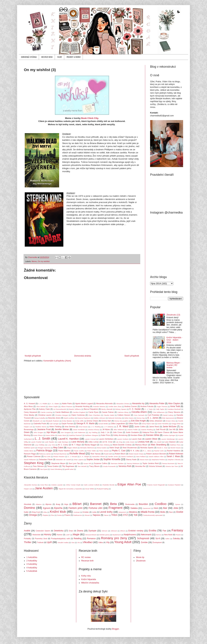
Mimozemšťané (91, 535)
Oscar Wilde (89, 489)
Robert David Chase (136, 454)
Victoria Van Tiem (172, 466)
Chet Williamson (159, 412)
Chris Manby (29, 415)
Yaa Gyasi (44, 469)
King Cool (36, 512)
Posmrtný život (41, 539)
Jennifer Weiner (62, 429)
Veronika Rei (140, 466)
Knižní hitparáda (89, 579)
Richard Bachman (60, 454)
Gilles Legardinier (118, 424)
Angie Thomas (162, 406)
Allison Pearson (67, 406)
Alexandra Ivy (138, 403)
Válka (101, 542)
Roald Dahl (108, 454)
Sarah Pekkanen (30, 460)
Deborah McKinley (115, 418)
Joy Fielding (93, 432)
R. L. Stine (147, 451)
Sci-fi (158, 539)
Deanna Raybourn (84, 418)
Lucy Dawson (170, 442)
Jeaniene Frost (44, 429)
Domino (29, 508)
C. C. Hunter (135, 409)
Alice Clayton (174, 403)
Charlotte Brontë (108, 485)
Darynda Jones (54, 418)
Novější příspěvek (33, 356)
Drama (80, 531)
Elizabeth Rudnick (52, 421)
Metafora (133, 512)
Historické (36, 535)
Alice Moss (28, 406)
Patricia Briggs (44, 450)
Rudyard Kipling (102, 489)
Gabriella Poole (40, 424)
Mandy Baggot (90, 445)
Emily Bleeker (67, 421)
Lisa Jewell (157, 442)
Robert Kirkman (176, 454)
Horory (47, 534)
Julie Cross (118, 432)
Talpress (96, 515)
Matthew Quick (29, 448)
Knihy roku (86, 576)
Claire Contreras (78, 415)
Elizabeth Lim (38, 421)
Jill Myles (106, 429)
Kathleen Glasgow (91, 435)
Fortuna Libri (96, 508)
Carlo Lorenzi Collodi (91, 485)
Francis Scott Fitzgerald (156, 485)
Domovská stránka (29, 57)
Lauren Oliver (151, 439)
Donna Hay (141, 418)
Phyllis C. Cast (119, 451)
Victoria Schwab (156, 466)
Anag (58, 504)
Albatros (39, 504)
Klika (45, 512)
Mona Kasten (102, 448)
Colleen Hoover (124, 415)
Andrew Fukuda (147, 406)
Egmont (46, 508)
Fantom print (76, 508)
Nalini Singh (115, 448)
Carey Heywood (30, 412)
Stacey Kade (131, 459)
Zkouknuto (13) (173, 315)
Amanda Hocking (82, 406)
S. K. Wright (85, 456)
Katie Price (106, 435)
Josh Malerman (80, 432)
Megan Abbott (72, 448)
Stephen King (34, 463)
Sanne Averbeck (127, 456)
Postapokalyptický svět (60, 539)
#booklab (28, 504)
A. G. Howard (29, 403)
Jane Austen (44, 488)
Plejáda (45, 515)
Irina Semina (70, 427)
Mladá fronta (148, 512)
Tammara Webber (117, 463)
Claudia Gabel (109, 415)
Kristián (86, 512)
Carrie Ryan (93, 412)
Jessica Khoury (94, 430)
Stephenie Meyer (58, 463)
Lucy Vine (51, 445)
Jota (176, 508)
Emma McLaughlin (121, 421)
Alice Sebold (41, 406)
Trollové (40, 542)
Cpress (178, 504)
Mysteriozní (117, 535)
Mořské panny (105, 535)
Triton (114, 515)
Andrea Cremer (131, 406)
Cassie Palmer (108, 412)
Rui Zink (47, 456)
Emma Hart (106, 421)
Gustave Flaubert (174, 485)
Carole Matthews (62, 412)
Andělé (27, 531)
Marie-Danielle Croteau (122, 445)
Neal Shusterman (130, 448)
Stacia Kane (144, 460)
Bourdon (143, 504)
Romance (91, 539)
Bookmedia (130, 504)
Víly (108, 542)
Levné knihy (106, 512)
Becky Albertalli (107, 409)
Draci (71, 531)
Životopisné (157, 542)
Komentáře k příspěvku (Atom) (57, 361)
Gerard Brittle (103, 424)
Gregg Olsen (176, 424)
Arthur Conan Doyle (73, 485)
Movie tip (140, 557)
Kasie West (62, 435)
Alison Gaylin (53, 406)
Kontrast (77, 512)
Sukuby (176, 539)
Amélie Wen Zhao (115, 406)
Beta (113, 504)
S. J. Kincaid (72, 456)
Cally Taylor (160, 409)
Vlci (79, 542)
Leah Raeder (49, 442)
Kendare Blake (137, 435)
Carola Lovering (46, 412)
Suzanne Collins (101, 463)
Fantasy (177, 530)
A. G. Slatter (55, 404)
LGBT (68, 535)
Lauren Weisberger (168, 439)
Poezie (178, 535)
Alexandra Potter (157, 403)
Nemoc (159, 535)
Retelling (78, 539)
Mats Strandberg (159, 445)
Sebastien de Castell (63, 460)
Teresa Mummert (168, 463)
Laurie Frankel (36, 442)
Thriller (28, 542)
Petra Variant (104, 451)
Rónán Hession (59, 456)
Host (156, 508)
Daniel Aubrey (168, 415)
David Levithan (69, 418)
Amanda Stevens (99, 406)
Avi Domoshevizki (60, 409)
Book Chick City (90, 118)
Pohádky (27, 539)
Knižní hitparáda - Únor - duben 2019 (174, 340)
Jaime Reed (154, 427)
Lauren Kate (137, 439)
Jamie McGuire (170, 427)
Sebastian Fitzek (46, 459)
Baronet (96, 504)
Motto (163, 512)
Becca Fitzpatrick (91, 409)
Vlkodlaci (88, 542)
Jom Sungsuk (66, 432)
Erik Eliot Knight (138, 421)
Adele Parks (67, 403)
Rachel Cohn (159, 451)
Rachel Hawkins (174, 451)
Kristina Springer (169, 435)
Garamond (147, 508)
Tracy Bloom (94, 466)
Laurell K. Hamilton (69, 439)
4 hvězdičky (32, 568)
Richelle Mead (77, 454)
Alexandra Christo (123, 404)
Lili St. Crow (107, 442)
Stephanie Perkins (158, 460)
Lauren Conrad (90, 439)
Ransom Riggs (30, 454)
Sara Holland (141, 456)
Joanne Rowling (147, 430)
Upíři (49, 542)
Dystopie (92, 531)
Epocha (58, 508)
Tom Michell (82, 466)
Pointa (59, 515)
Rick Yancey (96, 454)
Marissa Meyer (141, 445)
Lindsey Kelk (144, 442)
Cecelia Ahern (139, 412)
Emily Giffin (79, 421)
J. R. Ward (122, 426)
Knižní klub (58, 512)
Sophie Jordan (93, 459)
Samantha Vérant (99, 456)
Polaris (67, 515)
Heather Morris (41, 427)
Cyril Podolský (153, 415)
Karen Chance (163, 432)
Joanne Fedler (132, 430)
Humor (59, 535)
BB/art (77, 504)
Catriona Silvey (123, 412)
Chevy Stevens (174, 412)
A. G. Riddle (43, 404)
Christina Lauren (45, 415)
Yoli (135, 515)
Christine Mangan (61, 415)
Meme (34, 261)
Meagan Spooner (44, 448)
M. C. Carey (63, 445)
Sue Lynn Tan (74, 463)
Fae (164, 531)
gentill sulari (69, 469)
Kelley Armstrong (120, 435)
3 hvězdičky (32, 564)
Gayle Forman (67, 424)
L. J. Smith (43, 439)
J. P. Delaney (108, 427)
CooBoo (161, 504)
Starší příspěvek (132, 356)
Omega (33, 515)
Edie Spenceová (168, 418)
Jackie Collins (140, 427)
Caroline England (79, 412)
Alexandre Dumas (30, 485)
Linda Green (130, 442)
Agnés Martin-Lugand (84, 403)
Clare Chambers (94, 415)
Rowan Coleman (34, 456)
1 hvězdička (32, 557)
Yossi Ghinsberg (56, 469)
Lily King (119, 442)
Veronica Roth (125, 466)
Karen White (50, 435)
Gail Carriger (54, 424)
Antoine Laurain (57, 485)
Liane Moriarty (78, 442)
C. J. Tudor (149, 409)
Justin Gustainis (132, 432)
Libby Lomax (94, 442)
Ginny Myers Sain (148, 424)
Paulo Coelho (79, 451)
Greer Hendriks (163, 424)
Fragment (116, 508)
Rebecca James (45, 454)
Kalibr (26, 512)
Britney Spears (121, 409)
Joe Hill (172, 429)
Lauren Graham (123, 439)
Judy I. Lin (105, 432)
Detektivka (59, 531)
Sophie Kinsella (112, 459)
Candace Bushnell (174, 409)
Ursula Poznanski (109, 466)
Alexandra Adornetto (105, 403)
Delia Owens (129, 418)
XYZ (126, 515)
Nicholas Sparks (147, 448)
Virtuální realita (63, 542)
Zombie (144, 542)
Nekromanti (146, 535)
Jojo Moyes (51, 432)
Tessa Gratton (53, 466)
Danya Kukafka (40, 418)
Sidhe (167, 539)
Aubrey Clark (44, 409)
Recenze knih (47, 57)
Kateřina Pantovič (75, 435)
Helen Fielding (55, 427)
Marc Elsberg (105, 445)
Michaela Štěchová (87, 448)
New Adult (168, 535)
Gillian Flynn (133, 424)
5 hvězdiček (32, 571)
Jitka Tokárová (119, 430)
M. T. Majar (76, 445)
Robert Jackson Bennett (156, 454)
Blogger (115, 629)
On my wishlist (44, 261)
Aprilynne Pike (30, 409)
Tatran (106, 515)
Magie (76, 534)
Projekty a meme (74, 57)
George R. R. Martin (86, 424)
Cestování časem (43, 531)
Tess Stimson (38, 466)
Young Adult (123, 542)
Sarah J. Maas (173, 456)
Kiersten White (153, 435)
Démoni (105, 531)
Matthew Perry (175, 445)
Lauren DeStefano (106, 439)
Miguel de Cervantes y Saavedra (70, 489)
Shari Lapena (79, 460)
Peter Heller (92, 451)
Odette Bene (29, 451)
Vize (73, 542)
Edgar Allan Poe (129, 484)
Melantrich (122, 512)
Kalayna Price (148, 432)
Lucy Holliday (40, 445)
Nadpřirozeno (130, 535)
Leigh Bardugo (63, 442)
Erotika (153, 531)
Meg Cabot (58, 448)
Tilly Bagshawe (68, 466)
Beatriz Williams (75, 409)
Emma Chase (92, 421)
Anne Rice (44, 485)
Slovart (87, 515)
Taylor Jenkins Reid (151, 463)
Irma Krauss (83, 427)
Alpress (48, 504)
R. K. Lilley (135, 451)
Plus (52, 515)
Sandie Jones (113, 456)
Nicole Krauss (176, 448)
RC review (86, 557)
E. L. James (153, 418)
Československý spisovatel (153, 515)
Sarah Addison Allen (156, 456)
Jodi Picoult (161, 429)
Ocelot (180, 512)
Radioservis (78, 515)
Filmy (60, 57)
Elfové (123, 531)
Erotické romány (136, 531)
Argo (66, 504)
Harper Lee (28, 427)
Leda (94, 512)
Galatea (134, 508)
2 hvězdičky (32, 561)
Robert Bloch (120, 454)
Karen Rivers (38, 435)
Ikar (165, 508)
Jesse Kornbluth (79, 430)
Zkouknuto (141, 561)
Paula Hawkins (64, 451)
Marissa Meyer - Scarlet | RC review (174, 365)
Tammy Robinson (133, 463)
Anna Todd (175, 406)
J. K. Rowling (96, 427)
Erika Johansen (156, 421)
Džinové (114, 531)
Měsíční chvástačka (90, 583)
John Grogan (38, 432)
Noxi (171, 512)
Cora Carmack (139, 415)
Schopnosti (143, 538)
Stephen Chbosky (174, 460)
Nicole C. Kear (162, 448)
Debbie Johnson (99, 418)
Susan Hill (87, 463)
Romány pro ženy (114, 538)
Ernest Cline (170, 421)
